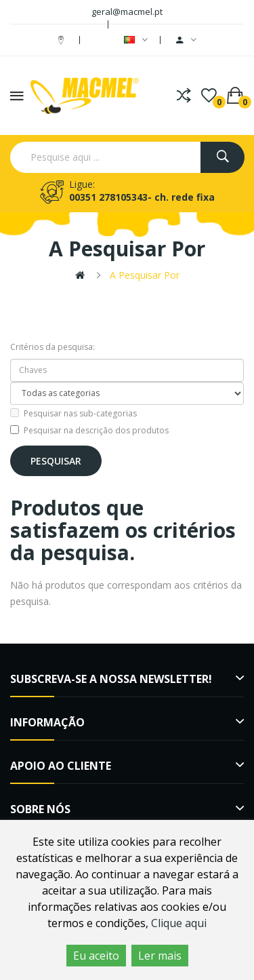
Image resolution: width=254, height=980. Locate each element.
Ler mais (160, 956)
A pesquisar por (145, 275)
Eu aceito (96, 956)
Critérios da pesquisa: (52, 347)
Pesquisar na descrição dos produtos (89, 430)
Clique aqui (179, 923)
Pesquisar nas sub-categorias (73, 413)
